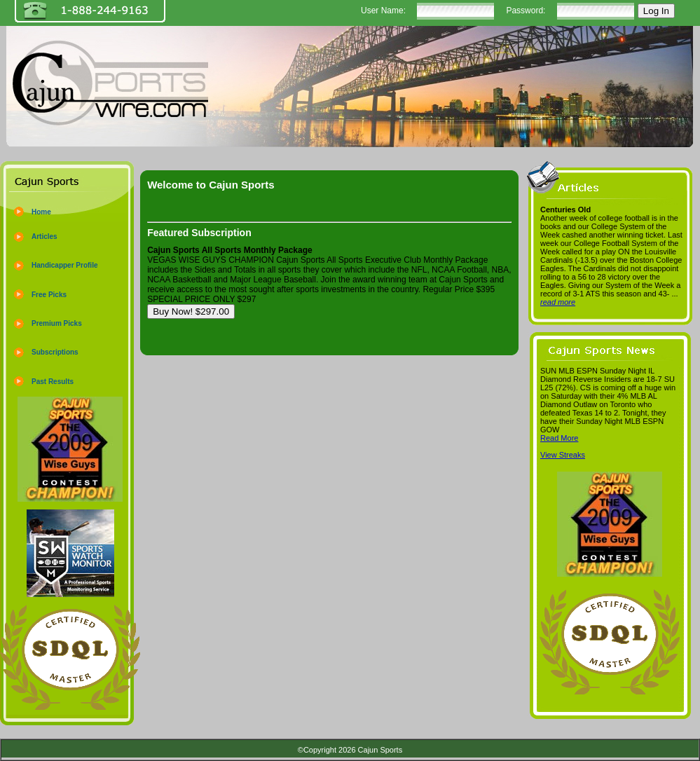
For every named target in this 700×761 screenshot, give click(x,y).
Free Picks (49, 295)
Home (41, 212)
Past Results (53, 382)
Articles (44, 236)
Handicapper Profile (64, 265)
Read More (559, 438)
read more (558, 302)
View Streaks (563, 455)
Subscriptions (55, 352)
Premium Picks (57, 323)
